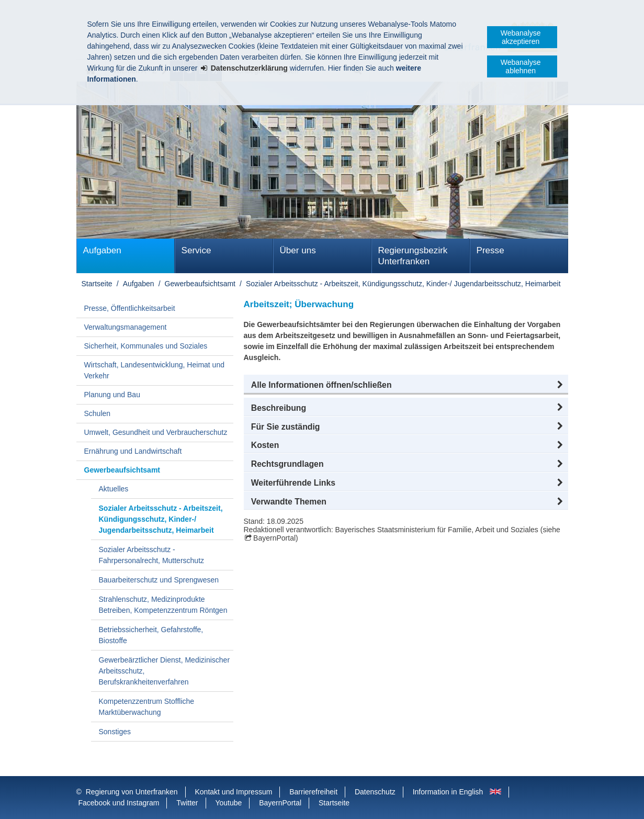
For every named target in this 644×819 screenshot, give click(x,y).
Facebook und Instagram (119, 803)
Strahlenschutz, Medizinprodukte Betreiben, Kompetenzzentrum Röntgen (163, 605)
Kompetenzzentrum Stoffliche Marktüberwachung (147, 707)
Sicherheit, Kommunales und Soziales (146, 346)
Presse (490, 250)
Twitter (187, 803)
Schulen (98, 413)
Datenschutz (375, 792)
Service (196, 250)
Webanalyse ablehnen (521, 66)
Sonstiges (115, 732)
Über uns (298, 250)
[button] (406, 385)
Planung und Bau (112, 395)
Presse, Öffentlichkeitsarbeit (130, 308)
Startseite (97, 284)
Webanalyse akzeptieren (521, 37)
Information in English (448, 792)
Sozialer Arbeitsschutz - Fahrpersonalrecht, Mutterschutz (152, 555)
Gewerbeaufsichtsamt (200, 284)
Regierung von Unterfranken (132, 792)
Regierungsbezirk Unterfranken (413, 256)
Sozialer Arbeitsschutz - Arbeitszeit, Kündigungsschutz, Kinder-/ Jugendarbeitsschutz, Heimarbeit (403, 284)
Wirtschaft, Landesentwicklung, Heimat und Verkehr (154, 370)
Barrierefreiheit (313, 792)
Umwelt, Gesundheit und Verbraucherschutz (156, 432)
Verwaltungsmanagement (126, 327)
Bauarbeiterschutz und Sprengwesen (159, 580)
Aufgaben (102, 250)
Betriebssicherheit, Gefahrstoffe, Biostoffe (151, 635)
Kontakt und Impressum (234, 792)
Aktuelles (114, 489)
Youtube (228, 803)
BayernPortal (274, 538)
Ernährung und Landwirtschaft (133, 451)
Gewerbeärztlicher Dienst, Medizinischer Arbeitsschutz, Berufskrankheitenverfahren (165, 671)
